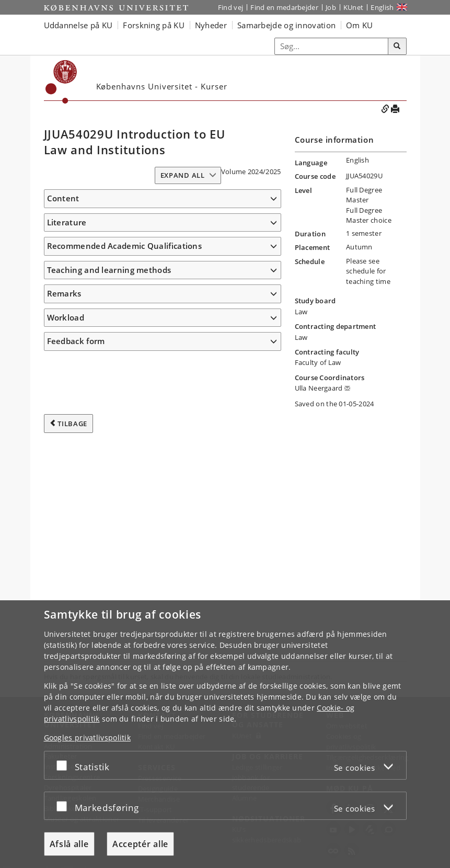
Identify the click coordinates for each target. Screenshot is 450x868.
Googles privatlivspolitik (88, 738)
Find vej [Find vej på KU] (230, 7)
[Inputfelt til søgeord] (332, 46)
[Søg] (397, 47)
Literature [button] (67, 431)
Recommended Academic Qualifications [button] (125, 501)
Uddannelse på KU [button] (78, 25)
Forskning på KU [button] (154, 25)
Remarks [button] (64, 549)
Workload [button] (66, 573)
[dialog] (225, 734)
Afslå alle (69, 844)
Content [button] (63, 198)
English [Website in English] (382, 7)
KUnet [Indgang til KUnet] (354, 7)
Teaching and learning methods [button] (109, 525)
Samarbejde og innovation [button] (286, 25)
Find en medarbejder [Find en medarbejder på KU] (284, 7)
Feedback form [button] (76, 596)
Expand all (183, 175)
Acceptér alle (140, 844)
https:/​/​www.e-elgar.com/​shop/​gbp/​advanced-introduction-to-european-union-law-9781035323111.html (161, 471)
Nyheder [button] (211, 25)
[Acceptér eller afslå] (64, 765)
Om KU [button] (360, 25)
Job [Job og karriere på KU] (331, 7)
